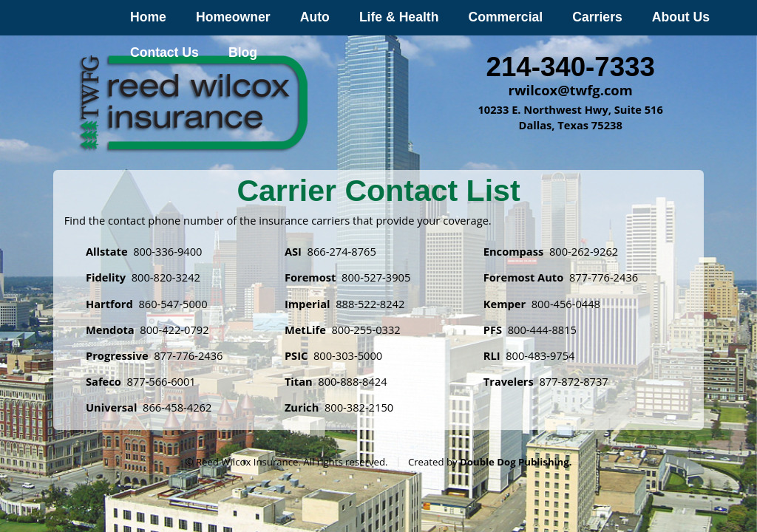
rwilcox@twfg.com (571, 90)
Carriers (597, 17)
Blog (243, 52)
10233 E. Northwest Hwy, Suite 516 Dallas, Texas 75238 (570, 117)
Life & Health (399, 17)
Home (148, 17)
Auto (315, 17)
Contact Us (164, 52)
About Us (681, 17)
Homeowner (233, 17)
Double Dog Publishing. (516, 462)
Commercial (505, 17)
